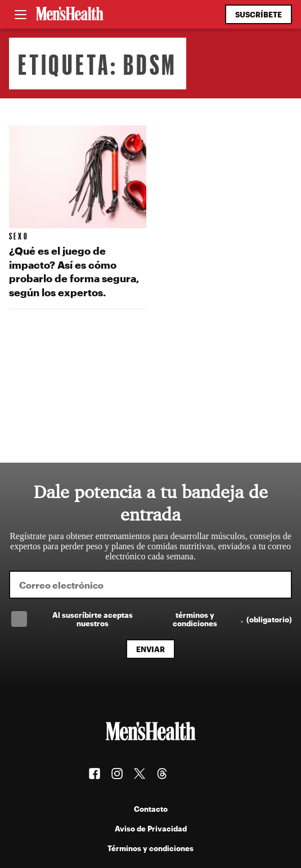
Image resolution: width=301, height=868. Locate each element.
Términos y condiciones (150, 848)
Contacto (151, 809)
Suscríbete (259, 14)
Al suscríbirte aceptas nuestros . (172, 619)
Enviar (150, 649)
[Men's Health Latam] (70, 15)
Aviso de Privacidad (151, 828)
